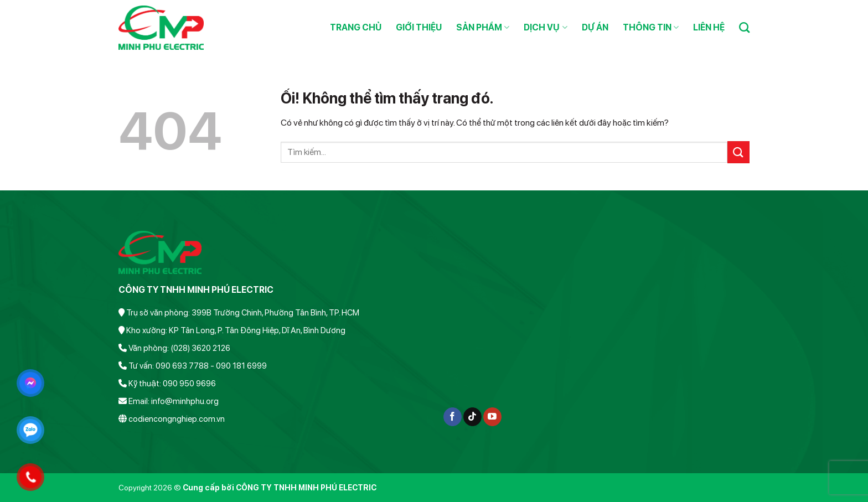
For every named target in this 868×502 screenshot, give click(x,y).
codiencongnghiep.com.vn (177, 419)
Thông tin (651, 28)
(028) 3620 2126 (200, 348)
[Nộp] (738, 152)
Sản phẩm (483, 28)
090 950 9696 (189, 384)
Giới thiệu (419, 27)
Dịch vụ (545, 28)
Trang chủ (356, 27)
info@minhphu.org (185, 401)
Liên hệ (709, 27)
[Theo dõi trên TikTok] (472, 417)
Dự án (595, 27)
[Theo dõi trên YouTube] (492, 417)
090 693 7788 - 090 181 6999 (211, 366)
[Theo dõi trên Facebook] (453, 417)
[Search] (744, 27)
